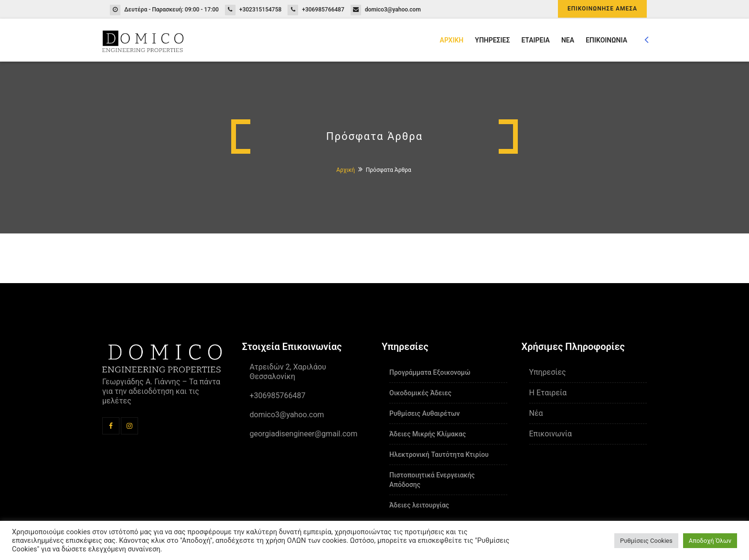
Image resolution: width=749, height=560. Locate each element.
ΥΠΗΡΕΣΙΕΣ (492, 40)
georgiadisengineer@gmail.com (304, 434)
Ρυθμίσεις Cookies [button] (646, 541)
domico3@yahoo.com (393, 10)
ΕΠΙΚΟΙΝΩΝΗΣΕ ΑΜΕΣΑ (602, 9)
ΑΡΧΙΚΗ (452, 40)
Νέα (536, 413)
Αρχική (346, 170)
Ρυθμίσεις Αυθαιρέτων (424, 413)
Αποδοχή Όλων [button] (710, 541)
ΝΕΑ (568, 40)
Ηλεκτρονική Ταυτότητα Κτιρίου (439, 454)
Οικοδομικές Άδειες (420, 393)
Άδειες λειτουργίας (419, 505)
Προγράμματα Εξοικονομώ (430, 372)
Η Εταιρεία (548, 393)
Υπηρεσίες (548, 372)
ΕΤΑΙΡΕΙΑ (535, 40)
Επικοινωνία (551, 434)
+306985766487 (323, 10)
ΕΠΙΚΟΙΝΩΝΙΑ (606, 40)
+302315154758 (261, 10)
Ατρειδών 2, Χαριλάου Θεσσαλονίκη (288, 372)
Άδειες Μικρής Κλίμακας (428, 434)
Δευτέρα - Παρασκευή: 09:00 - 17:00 (171, 10)
